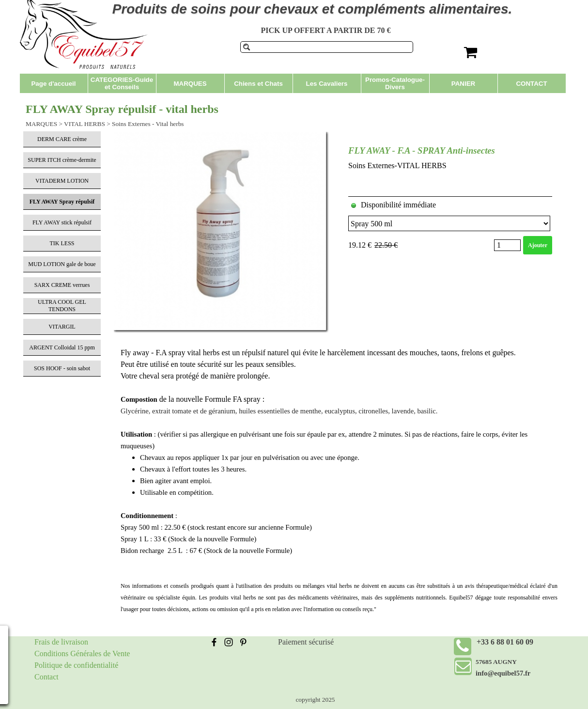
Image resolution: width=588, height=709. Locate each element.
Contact (46, 677)
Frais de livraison (61, 642)
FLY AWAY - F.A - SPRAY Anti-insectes (422, 150)
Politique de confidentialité (76, 665)
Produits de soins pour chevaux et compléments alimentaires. (312, 9)
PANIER (463, 84)
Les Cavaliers (327, 84)
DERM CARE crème (62, 139)
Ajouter (538, 245)
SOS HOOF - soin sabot (62, 368)
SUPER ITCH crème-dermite (62, 160)
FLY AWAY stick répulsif (62, 222)
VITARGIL (62, 327)
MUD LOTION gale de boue (62, 264)
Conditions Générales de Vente (82, 654)
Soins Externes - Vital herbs (148, 124)
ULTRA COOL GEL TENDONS (62, 306)
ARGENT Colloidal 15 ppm (62, 347)
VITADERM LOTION (62, 181)
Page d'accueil (53, 84)
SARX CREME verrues (62, 285)
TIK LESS (62, 243)
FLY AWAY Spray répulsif (62, 202)
